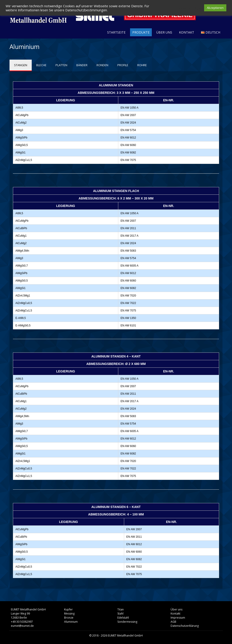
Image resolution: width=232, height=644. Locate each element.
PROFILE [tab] (123, 65)
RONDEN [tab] (102, 65)
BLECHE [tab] (41, 65)
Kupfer (68, 609)
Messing (69, 614)
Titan (121, 609)
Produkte (141, 32)
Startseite (116, 32)
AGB (173, 622)
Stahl (120, 614)
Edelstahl (123, 618)
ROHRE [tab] (142, 65)
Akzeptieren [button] (215, 8)
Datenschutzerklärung (185, 626)
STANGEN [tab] (21, 65)
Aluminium (71, 622)
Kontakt (187, 32)
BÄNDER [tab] (82, 65)
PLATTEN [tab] (61, 65)
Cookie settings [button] (189, 8)
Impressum (178, 618)
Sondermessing (127, 622)
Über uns (164, 32)
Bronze (69, 618)
